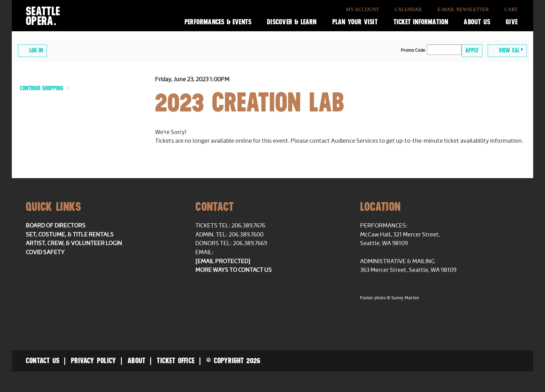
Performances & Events (218, 22)
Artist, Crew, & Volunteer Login (74, 243)
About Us (477, 22)
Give (512, 22)
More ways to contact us (234, 270)
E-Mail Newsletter (463, 9)
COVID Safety (45, 252)
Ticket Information (421, 22)
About (136, 360)
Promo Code (413, 51)
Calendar (408, 9)
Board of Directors (56, 226)
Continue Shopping (42, 88)
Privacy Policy (93, 360)
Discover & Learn (292, 22)
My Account (362, 9)
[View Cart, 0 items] (507, 51)
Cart (511, 9)
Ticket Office (176, 360)
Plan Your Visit (355, 22)
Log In (32, 50)
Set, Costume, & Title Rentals (70, 235)
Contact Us (43, 360)
